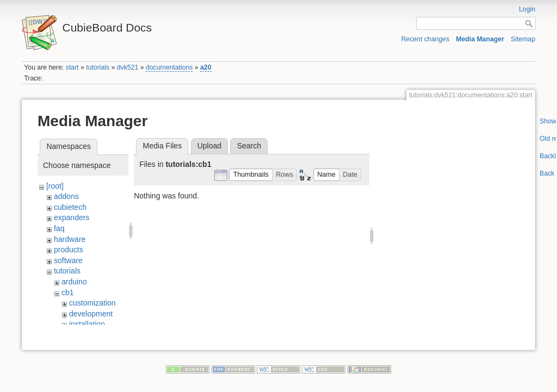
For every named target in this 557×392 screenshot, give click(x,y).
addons (66, 196)
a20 (206, 67)
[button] (251, 175)
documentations (169, 67)
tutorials (98, 67)
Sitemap (523, 39)
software (68, 260)
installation (87, 324)
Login (527, 9)
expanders (72, 217)
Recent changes (426, 39)
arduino (74, 282)
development (91, 314)
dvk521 (128, 67)
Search (249, 146)
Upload (209, 146)
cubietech (70, 207)
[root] (55, 186)
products (69, 250)
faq (59, 228)
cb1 (68, 293)
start (72, 67)
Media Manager (480, 39)
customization (92, 303)
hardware (70, 239)
